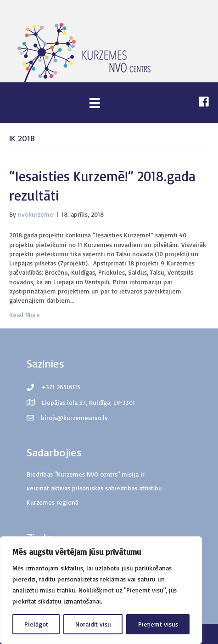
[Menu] (95, 103)
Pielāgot (36, 624)
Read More (25, 314)
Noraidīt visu (93, 624)
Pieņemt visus (158, 624)
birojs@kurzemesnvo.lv (74, 417)
